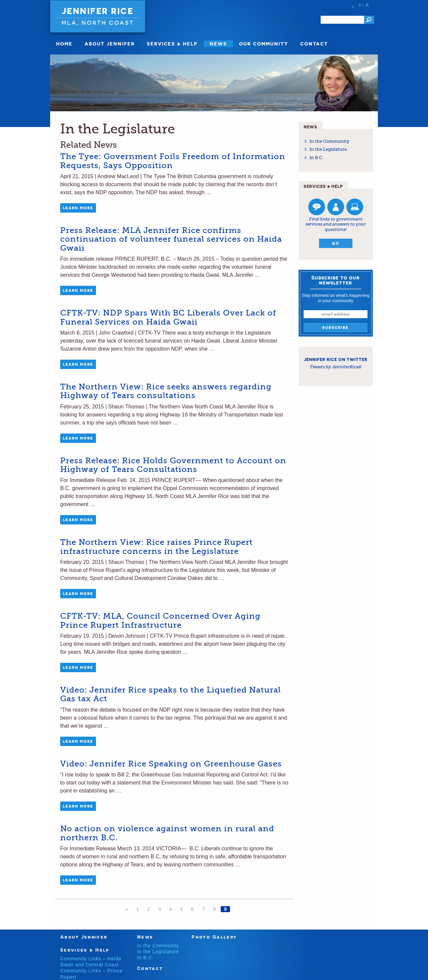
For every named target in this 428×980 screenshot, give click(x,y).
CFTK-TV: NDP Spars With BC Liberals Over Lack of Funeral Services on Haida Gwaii (168, 317)
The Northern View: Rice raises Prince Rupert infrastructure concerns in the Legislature (156, 546)
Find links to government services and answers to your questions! (336, 224)
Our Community (264, 44)
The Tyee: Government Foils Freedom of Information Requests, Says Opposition (173, 161)
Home (64, 44)
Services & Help (172, 44)
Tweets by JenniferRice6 (336, 367)
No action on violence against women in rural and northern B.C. (167, 833)
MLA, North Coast (98, 23)
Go (336, 243)
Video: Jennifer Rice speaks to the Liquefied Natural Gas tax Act (171, 694)
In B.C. (316, 158)
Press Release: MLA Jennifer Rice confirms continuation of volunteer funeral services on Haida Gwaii (171, 239)
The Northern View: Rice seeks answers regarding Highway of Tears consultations (166, 391)
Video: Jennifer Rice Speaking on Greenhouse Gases (171, 764)
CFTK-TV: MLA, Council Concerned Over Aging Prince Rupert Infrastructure (160, 620)
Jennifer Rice (98, 11)
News (218, 44)
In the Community (329, 141)
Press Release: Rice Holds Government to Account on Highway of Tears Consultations (173, 465)
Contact (314, 44)
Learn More (78, 208)
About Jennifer (110, 44)
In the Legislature (328, 149)
